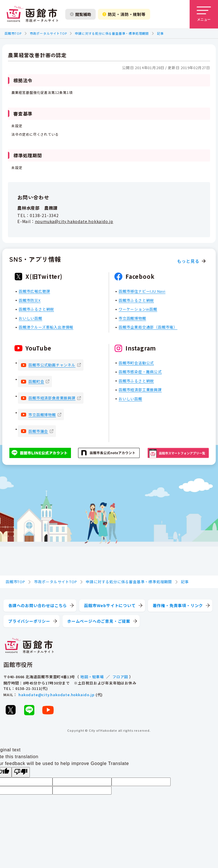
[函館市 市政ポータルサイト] (32, 14)
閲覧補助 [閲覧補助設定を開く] (80, 14)
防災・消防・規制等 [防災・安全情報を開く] (124, 14)
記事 (160, 33)
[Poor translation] (21, 772)
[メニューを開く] (204, 14)
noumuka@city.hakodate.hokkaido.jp (74, 221)
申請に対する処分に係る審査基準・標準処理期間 (112, 33)
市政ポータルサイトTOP (48, 33)
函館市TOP (13, 33)
